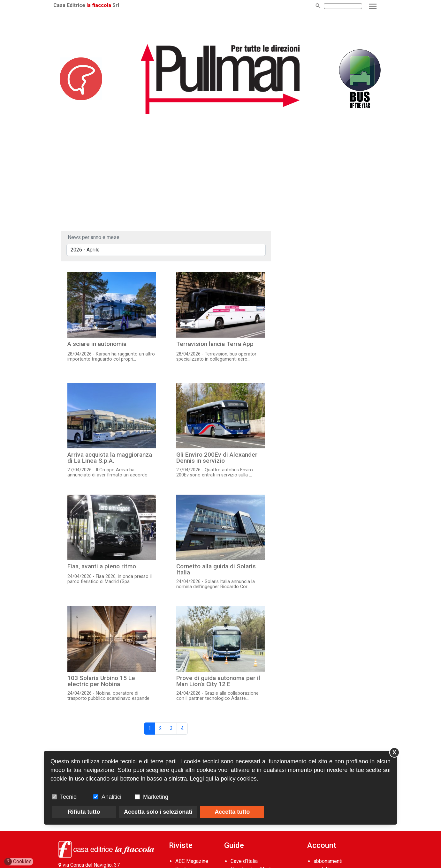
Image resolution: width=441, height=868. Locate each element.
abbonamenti (328, 861)
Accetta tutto (232, 812)
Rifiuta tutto (84, 812)
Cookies (18, 862)
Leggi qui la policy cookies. (224, 779)
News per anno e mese (94, 237)
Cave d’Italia (244, 861)
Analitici (111, 797)
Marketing (156, 797)
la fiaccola (104, 5)
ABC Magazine (192, 861)
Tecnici (69, 797)
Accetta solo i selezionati (158, 812)
